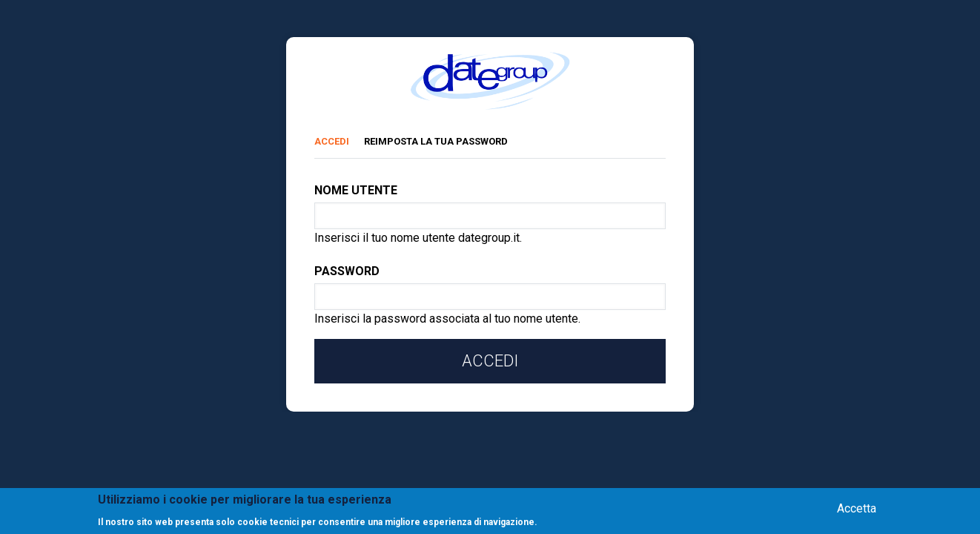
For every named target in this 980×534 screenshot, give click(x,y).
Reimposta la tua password (436, 141)
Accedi (339, 139)
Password (347, 271)
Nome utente (356, 190)
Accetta (857, 509)
